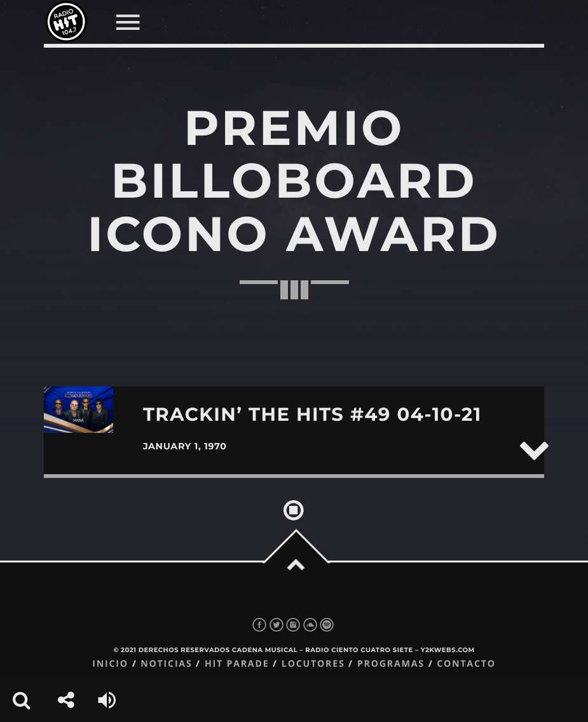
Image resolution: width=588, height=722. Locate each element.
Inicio (110, 664)
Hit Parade (237, 664)
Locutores (313, 664)
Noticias (166, 664)
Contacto (466, 664)
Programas (391, 664)
